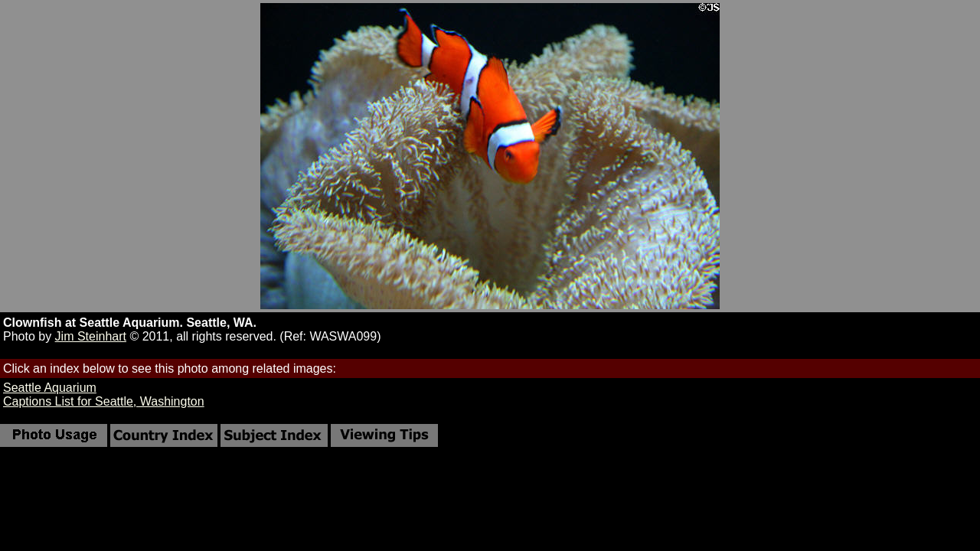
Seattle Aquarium (50, 388)
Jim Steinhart (91, 336)
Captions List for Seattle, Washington (104, 401)
